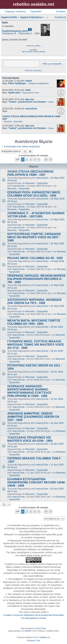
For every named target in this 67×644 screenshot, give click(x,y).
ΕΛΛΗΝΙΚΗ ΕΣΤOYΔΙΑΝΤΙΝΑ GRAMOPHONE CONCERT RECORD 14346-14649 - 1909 (36, 482)
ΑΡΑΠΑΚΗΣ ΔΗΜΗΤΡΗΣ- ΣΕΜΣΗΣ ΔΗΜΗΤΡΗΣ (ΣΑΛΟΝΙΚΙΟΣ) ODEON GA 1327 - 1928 (33, 417)
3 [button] (31, 160)
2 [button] (27, 160)
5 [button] (39, 160)
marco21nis (31, 109)
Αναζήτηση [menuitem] (60, 17)
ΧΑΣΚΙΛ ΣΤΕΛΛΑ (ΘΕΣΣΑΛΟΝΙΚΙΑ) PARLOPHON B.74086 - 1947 (30, 173)
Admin (29, 81)
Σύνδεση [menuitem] (61, 11)
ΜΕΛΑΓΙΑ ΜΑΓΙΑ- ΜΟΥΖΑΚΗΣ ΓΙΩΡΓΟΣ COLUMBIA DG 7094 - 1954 (34, 322)
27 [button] (46, 160)
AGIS (28, 90)
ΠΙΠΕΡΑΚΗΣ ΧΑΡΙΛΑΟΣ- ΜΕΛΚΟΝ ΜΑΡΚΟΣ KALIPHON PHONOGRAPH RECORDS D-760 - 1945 (36, 279)
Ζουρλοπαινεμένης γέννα (15, 31)
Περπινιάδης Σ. (26, 33)
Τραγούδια (36, 11)
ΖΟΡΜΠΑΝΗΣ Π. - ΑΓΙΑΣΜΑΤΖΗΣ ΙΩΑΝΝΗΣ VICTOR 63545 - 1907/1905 (36, 215)
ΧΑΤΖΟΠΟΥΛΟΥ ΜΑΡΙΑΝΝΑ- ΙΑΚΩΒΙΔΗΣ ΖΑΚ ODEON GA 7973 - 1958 (35, 301)
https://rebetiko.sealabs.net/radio (33, 52)
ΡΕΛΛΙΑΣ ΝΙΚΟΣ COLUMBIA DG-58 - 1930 (35, 258)
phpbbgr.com (45, 637)
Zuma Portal (41, 628)
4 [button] (35, 160)
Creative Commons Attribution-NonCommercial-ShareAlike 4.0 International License (33, 617)
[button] (18, 160)
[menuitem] (31, 641)
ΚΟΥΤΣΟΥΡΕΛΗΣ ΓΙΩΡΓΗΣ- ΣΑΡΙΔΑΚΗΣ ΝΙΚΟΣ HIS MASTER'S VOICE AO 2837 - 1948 (34, 237)
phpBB (28, 631)
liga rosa (30, 99)
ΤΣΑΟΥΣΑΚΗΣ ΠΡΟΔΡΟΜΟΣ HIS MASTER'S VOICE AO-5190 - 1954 (30, 439)
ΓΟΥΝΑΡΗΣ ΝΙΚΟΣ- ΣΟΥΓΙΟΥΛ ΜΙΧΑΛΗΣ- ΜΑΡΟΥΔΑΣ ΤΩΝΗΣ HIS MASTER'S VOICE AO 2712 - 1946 (36, 345)
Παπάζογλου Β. (9, 33)
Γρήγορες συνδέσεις (16, 11)
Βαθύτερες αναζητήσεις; (33, 71)
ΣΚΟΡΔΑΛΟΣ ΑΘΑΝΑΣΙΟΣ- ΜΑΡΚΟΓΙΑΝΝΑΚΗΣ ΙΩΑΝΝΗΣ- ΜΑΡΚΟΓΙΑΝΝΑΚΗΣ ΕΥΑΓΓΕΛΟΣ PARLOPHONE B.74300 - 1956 (29, 391)
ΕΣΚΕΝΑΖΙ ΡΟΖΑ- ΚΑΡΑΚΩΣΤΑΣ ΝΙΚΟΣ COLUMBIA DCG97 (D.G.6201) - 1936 (34, 194)
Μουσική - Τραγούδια (37, 183)
